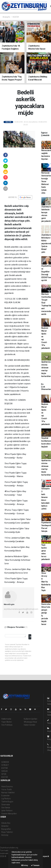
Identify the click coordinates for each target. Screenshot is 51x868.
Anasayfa (6, 17)
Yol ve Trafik (7, 790)
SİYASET (5, 765)
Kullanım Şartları (31, 719)
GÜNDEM (5, 762)
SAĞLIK (4, 771)
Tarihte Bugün (7, 802)
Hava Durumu (7, 787)
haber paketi (5, 859)
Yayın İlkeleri (7, 722)
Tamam (35, 865)
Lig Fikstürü (6, 799)
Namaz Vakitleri (8, 793)
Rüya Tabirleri (7, 832)
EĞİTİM (4, 768)
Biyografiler (6, 829)
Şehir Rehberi (7, 811)
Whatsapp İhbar (30, 722)
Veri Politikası (7, 725)
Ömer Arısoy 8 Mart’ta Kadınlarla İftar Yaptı (46, 582)
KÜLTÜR (16, 17)
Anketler (5, 826)
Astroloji (5, 835)
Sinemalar (6, 805)
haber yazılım (6, 862)
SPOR (4, 774)
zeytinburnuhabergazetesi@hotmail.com (21, 609)
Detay (25, 865)
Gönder (30, 637)
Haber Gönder (30, 725)
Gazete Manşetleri (9, 814)
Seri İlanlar (6, 808)
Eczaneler (6, 796)
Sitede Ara (6, 823)
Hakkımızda (6, 719)
